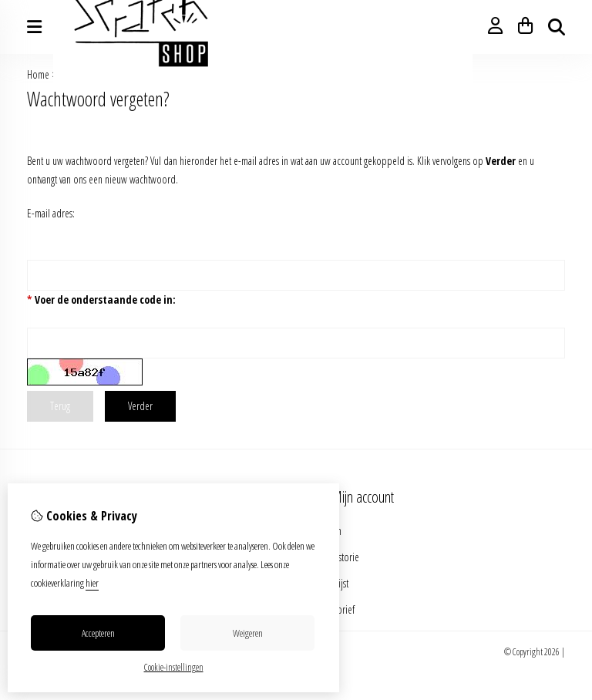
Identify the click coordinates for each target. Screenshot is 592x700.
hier (92, 583)
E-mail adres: (51, 213)
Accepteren (98, 633)
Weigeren (248, 633)
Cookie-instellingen (174, 667)
